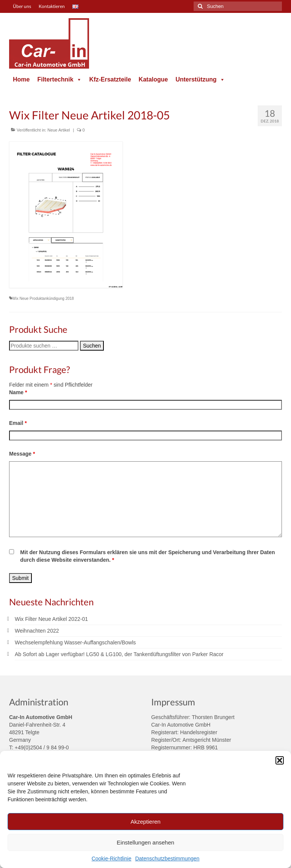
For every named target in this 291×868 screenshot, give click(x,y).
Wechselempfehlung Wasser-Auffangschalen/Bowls (75, 642)
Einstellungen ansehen (145, 842)
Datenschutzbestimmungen (167, 859)
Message (22, 454)
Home (21, 79)
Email (18, 423)
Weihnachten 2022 (37, 631)
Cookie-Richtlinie (112, 859)
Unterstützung (200, 79)
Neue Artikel (59, 130)
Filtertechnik (59, 79)
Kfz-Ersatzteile (110, 79)
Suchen (92, 346)
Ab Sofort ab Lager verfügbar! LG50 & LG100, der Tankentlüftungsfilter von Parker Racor (119, 654)
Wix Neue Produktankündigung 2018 (43, 298)
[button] (280, 760)
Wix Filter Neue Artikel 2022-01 (51, 619)
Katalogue (153, 79)
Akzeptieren (145, 822)
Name (18, 392)
